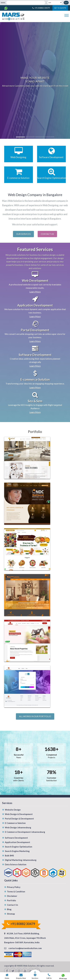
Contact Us (47, 234)
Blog (9, 909)
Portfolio (11, 900)
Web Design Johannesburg (18, 827)
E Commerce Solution (15, 823)
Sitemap (11, 914)
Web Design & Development (19, 814)
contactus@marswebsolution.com (25, 948)
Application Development (17, 842)
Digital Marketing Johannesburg (21, 860)
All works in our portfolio (35, 716)
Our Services (23, 234)
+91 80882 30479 (42, 8)
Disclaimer (12, 896)
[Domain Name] (26, 3)
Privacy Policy (14, 887)
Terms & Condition (16, 892)
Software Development (16, 838)
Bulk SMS (9, 856)
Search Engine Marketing (17, 851)
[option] (35, 80)
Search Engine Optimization (19, 847)
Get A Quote (60, 8)
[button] (5, 80)
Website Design (13, 810)
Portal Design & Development (19, 819)
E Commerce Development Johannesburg (25, 832)
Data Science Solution (16, 864)
